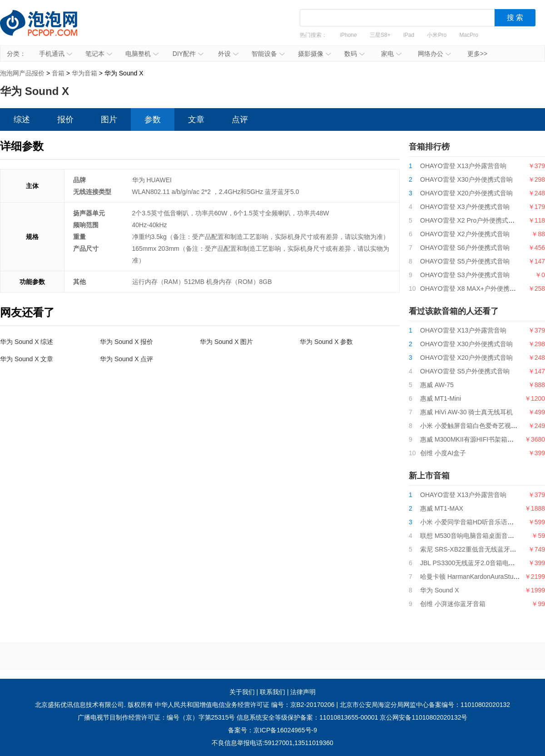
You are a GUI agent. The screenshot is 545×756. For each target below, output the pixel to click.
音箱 (58, 73)
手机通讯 (56, 54)
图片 (109, 119)
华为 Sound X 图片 (227, 342)
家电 (391, 54)
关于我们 (242, 692)
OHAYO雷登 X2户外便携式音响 (465, 234)
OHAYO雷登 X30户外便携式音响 (466, 179)
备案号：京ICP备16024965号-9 (272, 730)
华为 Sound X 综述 (27, 342)
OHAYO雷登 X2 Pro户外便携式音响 (471, 220)
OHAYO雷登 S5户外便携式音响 (465, 261)
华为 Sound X (440, 590)
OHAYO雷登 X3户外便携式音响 (465, 207)
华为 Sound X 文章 (27, 359)
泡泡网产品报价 (48, 30)
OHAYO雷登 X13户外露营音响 (463, 166)
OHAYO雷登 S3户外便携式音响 (465, 275)
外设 (228, 54)
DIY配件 (188, 54)
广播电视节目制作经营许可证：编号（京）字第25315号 (156, 717)
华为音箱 (84, 73)
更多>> (477, 54)
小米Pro (437, 35)
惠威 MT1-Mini (441, 398)
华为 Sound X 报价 (127, 342)
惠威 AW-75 (437, 385)
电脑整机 (142, 54)
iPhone (348, 35)
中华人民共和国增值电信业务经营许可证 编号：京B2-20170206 (245, 705)
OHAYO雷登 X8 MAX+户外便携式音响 (474, 288)
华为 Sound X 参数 (327, 342)
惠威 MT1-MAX (442, 508)
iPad (409, 35)
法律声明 (303, 692)
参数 (153, 119)
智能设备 (268, 54)
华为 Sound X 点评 (127, 359)
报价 (65, 119)
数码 (354, 54)
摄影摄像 (315, 54)
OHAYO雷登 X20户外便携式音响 (466, 193)
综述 (22, 119)
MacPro (469, 35)
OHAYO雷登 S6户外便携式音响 (465, 248)
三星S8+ (380, 35)
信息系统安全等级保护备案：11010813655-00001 (307, 717)
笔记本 (99, 54)
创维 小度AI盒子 (443, 453)
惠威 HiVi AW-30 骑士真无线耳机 (466, 412)
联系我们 (272, 692)
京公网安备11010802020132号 (424, 717)
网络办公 (434, 54)
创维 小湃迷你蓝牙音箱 (453, 604)
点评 (240, 119)
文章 (196, 119)
